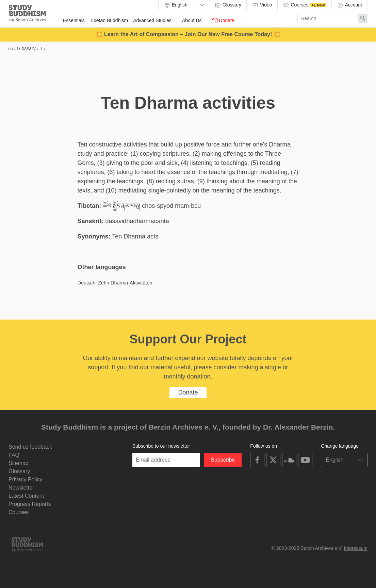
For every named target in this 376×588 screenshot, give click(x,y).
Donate (223, 20)
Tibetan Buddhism (109, 20)
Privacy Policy (26, 479)
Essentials (74, 20)
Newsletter (21, 488)
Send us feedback (30, 447)
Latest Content (26, 496)
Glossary (228, 5)
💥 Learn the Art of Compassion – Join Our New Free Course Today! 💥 (188, 34)
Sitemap (19, 463)
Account (349, 5)
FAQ (14, 455)
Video (262, 5)
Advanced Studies (152, 20)
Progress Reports (30, 504)
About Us (192, 20)
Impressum (356, 548)
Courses (305, 5)
